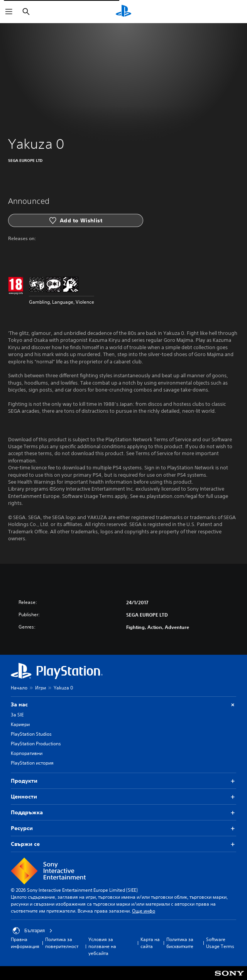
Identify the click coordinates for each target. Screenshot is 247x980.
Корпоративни (27, 753)
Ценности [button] (123, 797)
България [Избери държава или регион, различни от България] (33, 931)
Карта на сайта (150, 943)
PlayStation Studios (31, 734)
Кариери (20, 724)
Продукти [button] (123, 781)
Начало (19, 688)
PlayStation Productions (36, 744)
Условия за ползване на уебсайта (102, 946)
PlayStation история (32, 763)
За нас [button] (123, 705)
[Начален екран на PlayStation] (123, 12)
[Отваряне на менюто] (9, 12)
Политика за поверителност (62, 943)
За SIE (17, 715)
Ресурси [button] (123, 828)
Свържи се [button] (123, 844)
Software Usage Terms (220, 943)
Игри (41, 688)
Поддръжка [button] (123, 813)
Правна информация (25, 943)
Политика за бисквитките (180, 943)
